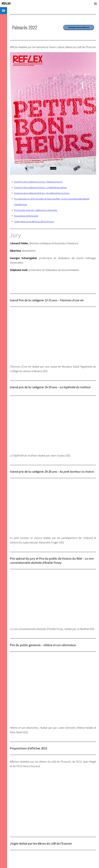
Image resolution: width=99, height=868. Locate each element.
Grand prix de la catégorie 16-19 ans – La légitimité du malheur (41, 187)
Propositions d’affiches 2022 (26, 216)
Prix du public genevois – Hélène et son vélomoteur (36, 210)
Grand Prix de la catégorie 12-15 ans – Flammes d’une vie (38, 182)
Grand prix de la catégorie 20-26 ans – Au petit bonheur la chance (42, 193)
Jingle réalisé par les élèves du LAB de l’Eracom (34, 222)
